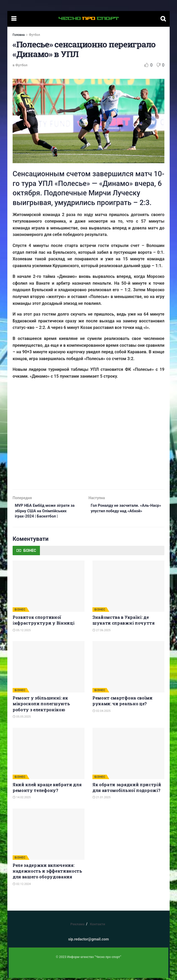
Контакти (97, 926)
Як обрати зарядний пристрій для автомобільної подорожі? (127, 789)
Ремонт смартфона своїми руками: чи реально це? (123, 703)
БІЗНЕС (20, 612)
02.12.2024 (22, 886)
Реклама (77, 926)
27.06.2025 (101, 632)
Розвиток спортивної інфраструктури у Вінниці (43, 622)
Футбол (34, 35)
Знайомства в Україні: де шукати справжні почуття (124, 622)
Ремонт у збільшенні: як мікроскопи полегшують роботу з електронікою (41, 706)
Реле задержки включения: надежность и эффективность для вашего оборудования (47, 873)
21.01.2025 (101, 800)
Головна (19, 35)
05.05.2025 (22, 719)
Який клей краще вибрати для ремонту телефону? (47, 789)
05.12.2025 (22, 632)
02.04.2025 (101, 713)
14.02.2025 (22, 800)
